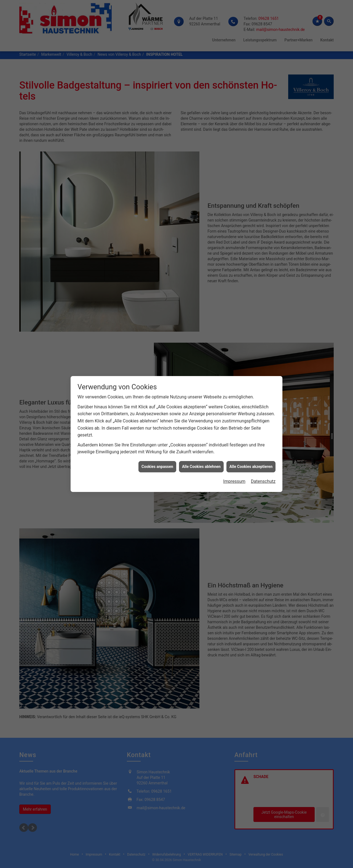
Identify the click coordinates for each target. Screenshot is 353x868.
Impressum (234, 481)
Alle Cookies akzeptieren (251, 467)
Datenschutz (263, 481)
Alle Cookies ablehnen (201, 467)
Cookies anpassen (157, 467)
